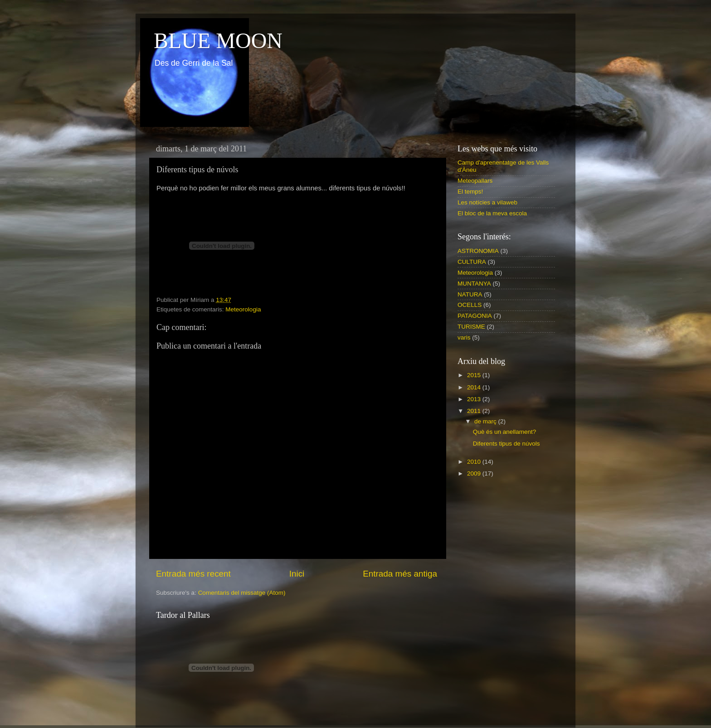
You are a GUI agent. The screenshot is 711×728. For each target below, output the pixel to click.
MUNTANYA (474, 284)
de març (486, 421)
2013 (475, 399)
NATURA (470, 294)
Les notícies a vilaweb (487, 202)
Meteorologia (243, 309)
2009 (475, 473)
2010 (475, 462)
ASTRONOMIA (478, 251)
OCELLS (470, 305)
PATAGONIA (475, 316)
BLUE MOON (218, 41)
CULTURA (472, 262)
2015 (475, 375)
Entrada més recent (193, 574)
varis (464, 337)
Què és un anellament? (505, 432)
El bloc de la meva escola (492, 213)
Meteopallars (475, 181)
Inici (297, 574)
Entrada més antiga (400, 574)
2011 (475, 411)
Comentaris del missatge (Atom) (242, 593)
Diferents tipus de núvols (506, 444)
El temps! (470, 192)
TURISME (471, 327)
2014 (475, 387)
